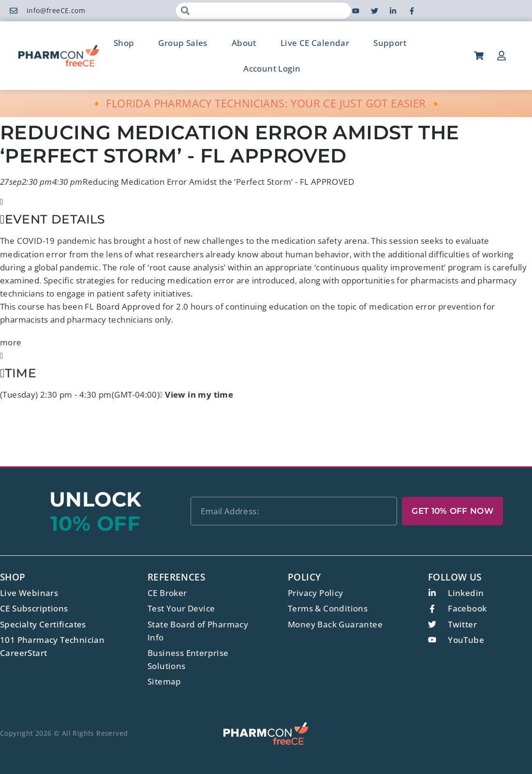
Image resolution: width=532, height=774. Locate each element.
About (244, 43)
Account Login (272, 68)
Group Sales (183, 43)
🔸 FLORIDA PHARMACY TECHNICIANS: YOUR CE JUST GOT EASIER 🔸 (266, 103)
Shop (124, 43)
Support (390, 43)
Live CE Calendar (315, 43)
